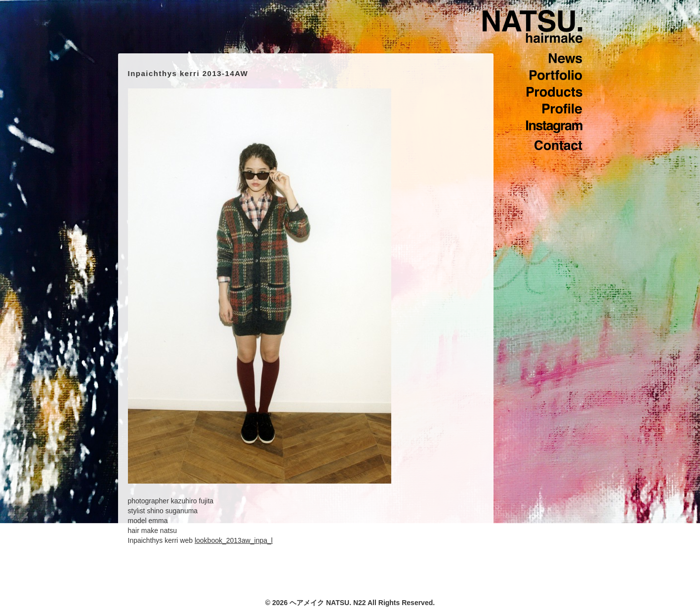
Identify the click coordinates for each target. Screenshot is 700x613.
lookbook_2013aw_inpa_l (234, 540)
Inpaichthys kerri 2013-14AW (188, 73)
